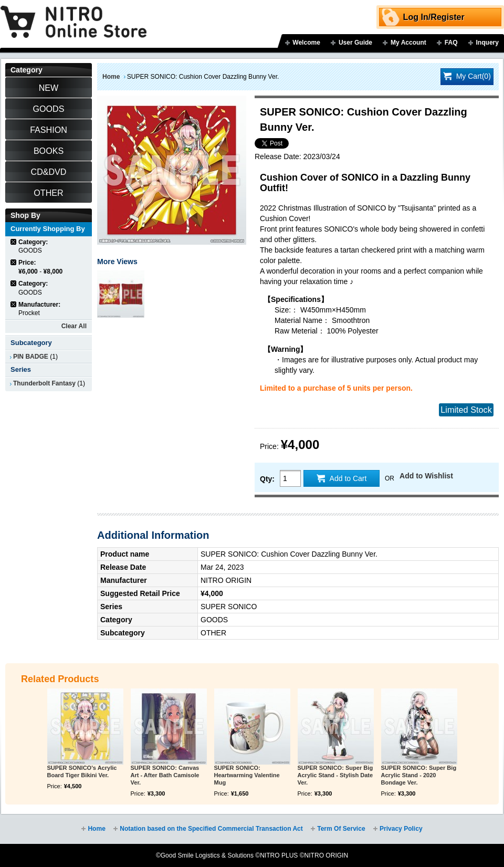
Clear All (74, 326)
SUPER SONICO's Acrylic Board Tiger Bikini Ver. (82, 771)
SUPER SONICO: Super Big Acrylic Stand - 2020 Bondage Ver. (419, 775)
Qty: (267, 479)
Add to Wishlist (426, 476)
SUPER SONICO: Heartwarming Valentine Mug (247, 775)
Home (111, 77)
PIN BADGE (31, 357)
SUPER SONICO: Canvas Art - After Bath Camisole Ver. (165, 775)
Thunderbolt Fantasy (44, 383)
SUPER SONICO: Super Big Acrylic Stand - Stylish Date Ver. (335, 775)
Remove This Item (14, 242)
